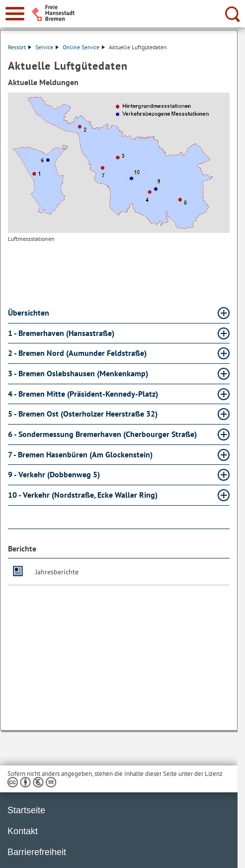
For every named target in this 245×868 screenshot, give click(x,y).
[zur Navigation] (15, 14)
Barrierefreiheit (37, 852)
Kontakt (23, 831)
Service (47, 47)
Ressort (20, 47)
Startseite (26, 810)
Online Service (84, 47)
